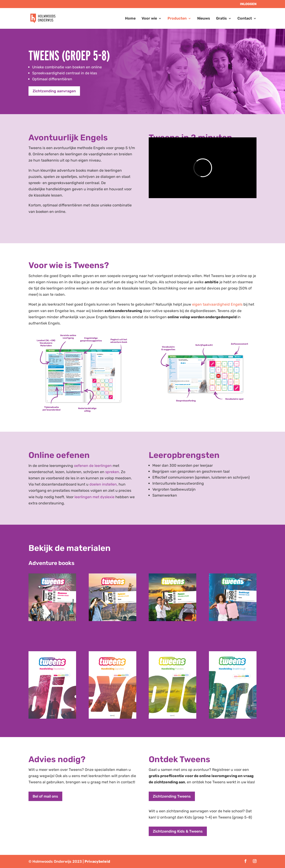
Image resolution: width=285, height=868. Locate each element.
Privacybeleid (97, 861)
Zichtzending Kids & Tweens (178, 831)
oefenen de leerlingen (93, 466)
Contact (245, 19)
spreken (112, 472)
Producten (177, 19)
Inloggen (248, 4)
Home (130, 19)
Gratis (221, 19)
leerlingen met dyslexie (94, 497)
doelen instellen (103, 484)
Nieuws (204, 19)
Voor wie (149, 19)
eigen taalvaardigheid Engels (217, 304)
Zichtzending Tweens (172, 796)
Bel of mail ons (45, 796)
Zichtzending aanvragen (54, 91)
